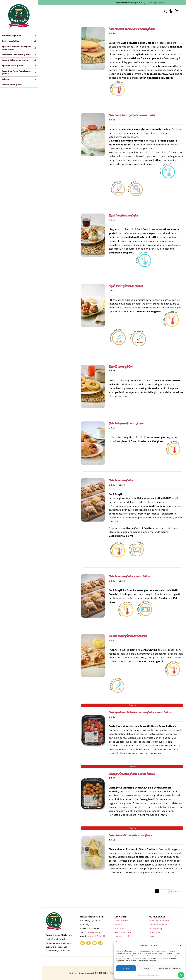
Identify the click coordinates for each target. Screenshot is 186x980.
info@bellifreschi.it (96, 936)
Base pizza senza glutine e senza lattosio (132, 115)
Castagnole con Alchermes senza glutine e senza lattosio (140, 713)
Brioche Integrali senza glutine (126, 424)
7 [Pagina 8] (172, 891)
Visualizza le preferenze (170, 968)
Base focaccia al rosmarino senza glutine (132, 29)
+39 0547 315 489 (93, 932)
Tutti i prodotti (121, 921)
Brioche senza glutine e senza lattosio (130, 577)
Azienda (118, 925)
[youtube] (94, 943)
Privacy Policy (156, 929)
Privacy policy (154, 975)
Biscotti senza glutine (121, 367)
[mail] (100, 943)
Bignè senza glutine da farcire (126, 286)
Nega (147, 968)
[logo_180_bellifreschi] (54, 913)
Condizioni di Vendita (159, 921)
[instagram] (83, 943)
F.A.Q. (152, 936)
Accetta (126, 968)
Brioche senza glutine (121, 481)
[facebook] (88, 943)
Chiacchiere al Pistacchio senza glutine (130, 835)
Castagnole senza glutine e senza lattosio (132, 774)
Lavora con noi (122, 936)
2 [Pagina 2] (162, 891)
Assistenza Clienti (123, 932)
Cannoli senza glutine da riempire (128, 636)
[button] (181, 945)
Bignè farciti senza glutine (123, 216)
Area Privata (120, 929)
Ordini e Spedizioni (158, 925)
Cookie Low (143, 975)
